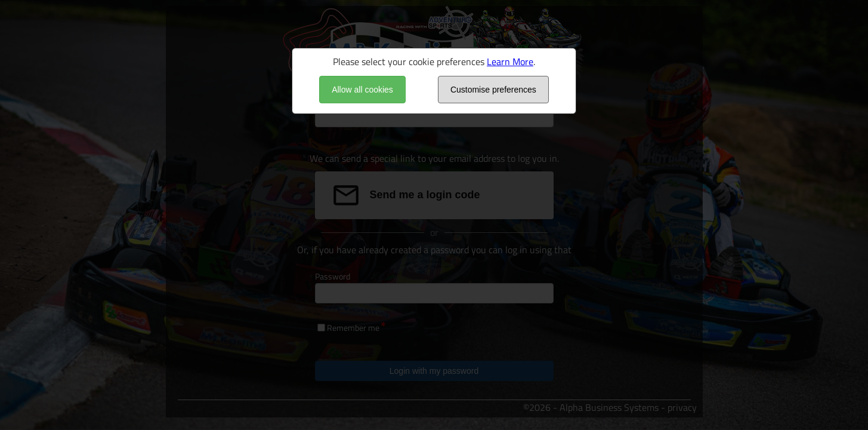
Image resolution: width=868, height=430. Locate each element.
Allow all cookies (362, 90)
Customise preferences (493, 90)
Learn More (510, 62)
